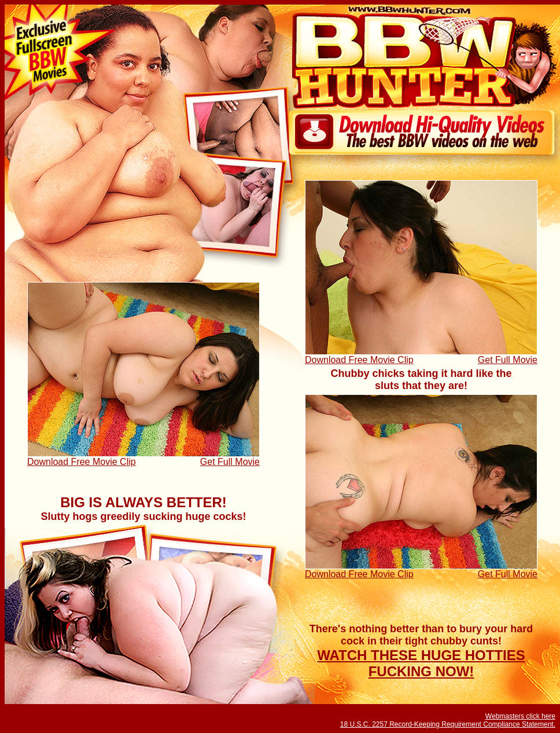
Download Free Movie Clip (359, 360)
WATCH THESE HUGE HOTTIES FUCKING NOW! (421, 663)
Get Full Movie (508, 360)
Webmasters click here (520, 716)
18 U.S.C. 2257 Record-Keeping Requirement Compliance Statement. (448, 724)
